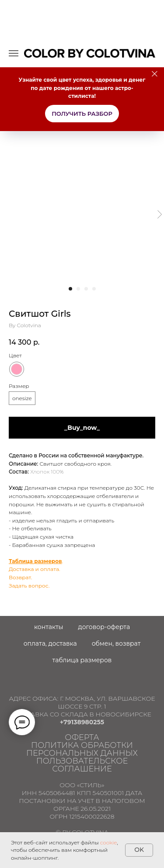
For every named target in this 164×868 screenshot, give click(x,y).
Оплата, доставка (50, 643)
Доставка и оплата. (35, 569)
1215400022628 (92, 816)
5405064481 (57, 793)
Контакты (49, 627)
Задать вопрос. (29, 586)
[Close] (155, 74)
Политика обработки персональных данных (82, 749)
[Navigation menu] (14, 53)
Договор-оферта (104, 627)
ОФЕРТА (82, 737)
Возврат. (20, 577)
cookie (109, 842)
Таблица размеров (35, 561)
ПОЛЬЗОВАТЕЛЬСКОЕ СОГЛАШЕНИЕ (82, 765)
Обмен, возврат (116, 643)
